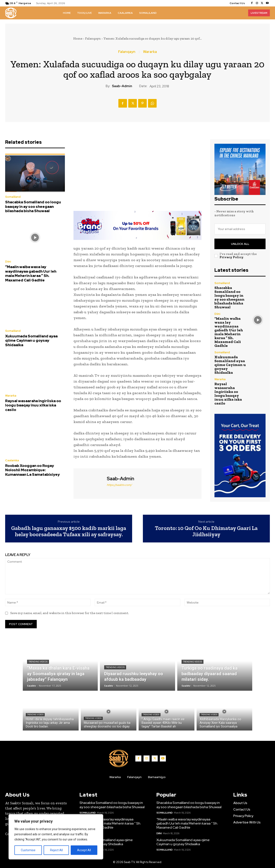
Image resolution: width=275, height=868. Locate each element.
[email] (240, 229)
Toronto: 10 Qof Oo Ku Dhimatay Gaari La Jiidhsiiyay (206, 531)
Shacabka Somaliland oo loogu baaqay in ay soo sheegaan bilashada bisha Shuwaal (33, 206)
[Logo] (11, 13)
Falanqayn (93, 39)
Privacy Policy (231, 257)
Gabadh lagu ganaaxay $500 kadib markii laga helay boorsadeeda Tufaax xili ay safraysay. (69, 531)
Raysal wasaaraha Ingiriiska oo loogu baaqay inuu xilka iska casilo (33, 405)
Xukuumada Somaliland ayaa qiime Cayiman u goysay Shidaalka (31, 341)
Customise (28, 850)
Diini (8, 262)
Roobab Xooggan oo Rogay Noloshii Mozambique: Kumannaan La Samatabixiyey (32, 470)
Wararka (150, 52)
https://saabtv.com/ (119, 485)
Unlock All (240, 244)
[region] (56, 837)
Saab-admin (122, 86)
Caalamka (12, 460)
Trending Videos (38, 662)
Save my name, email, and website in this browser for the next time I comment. (70, 613)
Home (78, 39)
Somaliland (13, 197)
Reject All (56, 850)
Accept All (84, 850)
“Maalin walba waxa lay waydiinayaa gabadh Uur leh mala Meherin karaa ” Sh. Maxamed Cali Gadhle (31, 273)
